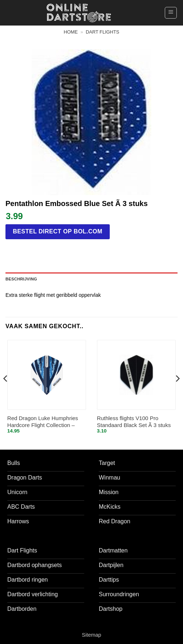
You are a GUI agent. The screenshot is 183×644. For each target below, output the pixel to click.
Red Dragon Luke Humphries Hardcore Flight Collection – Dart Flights (43, 422)
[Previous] (6, 393)
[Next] (177, 393)
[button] (171, 13)
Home (71, 32)
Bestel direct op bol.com (58, 231)
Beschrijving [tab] (21, 279)
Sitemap (92, 635)
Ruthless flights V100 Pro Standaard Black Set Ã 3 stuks (134, 422)
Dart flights (102, 32)
